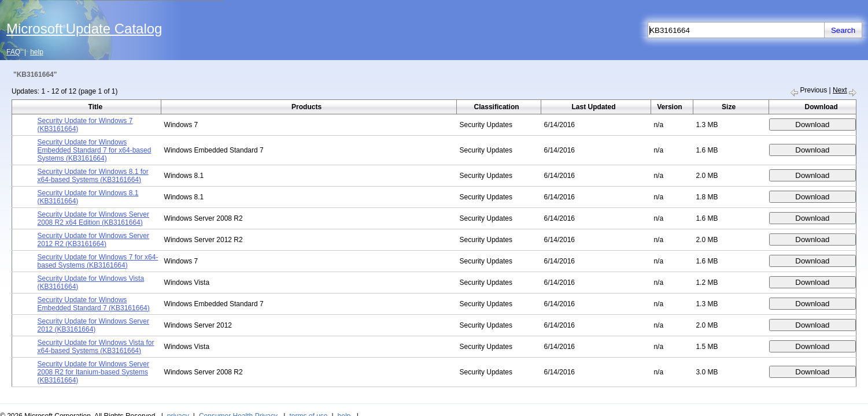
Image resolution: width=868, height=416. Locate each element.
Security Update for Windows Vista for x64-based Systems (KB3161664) (96, 347)
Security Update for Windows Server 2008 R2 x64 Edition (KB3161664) (93, 218)
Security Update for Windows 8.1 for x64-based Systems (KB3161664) (93, 176)
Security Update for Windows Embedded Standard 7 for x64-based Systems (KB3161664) (95, 150)
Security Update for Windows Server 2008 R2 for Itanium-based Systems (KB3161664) (93, 372)
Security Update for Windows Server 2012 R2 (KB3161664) (93, 240)
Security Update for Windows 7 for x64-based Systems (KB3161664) (98, 261)
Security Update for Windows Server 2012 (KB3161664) (93, 325)
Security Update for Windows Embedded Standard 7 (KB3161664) (94, 304)
